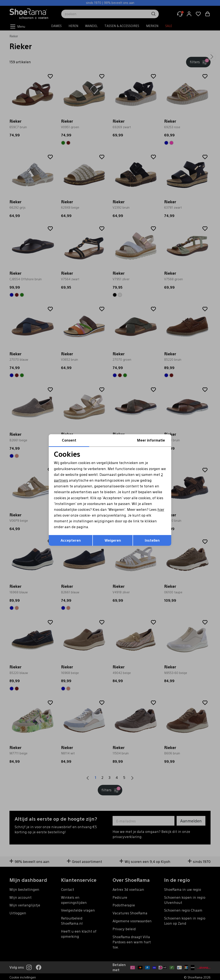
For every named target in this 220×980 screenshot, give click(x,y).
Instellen (152, 540)
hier (161, 509)
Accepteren (71, 540)
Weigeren (113, 540)
